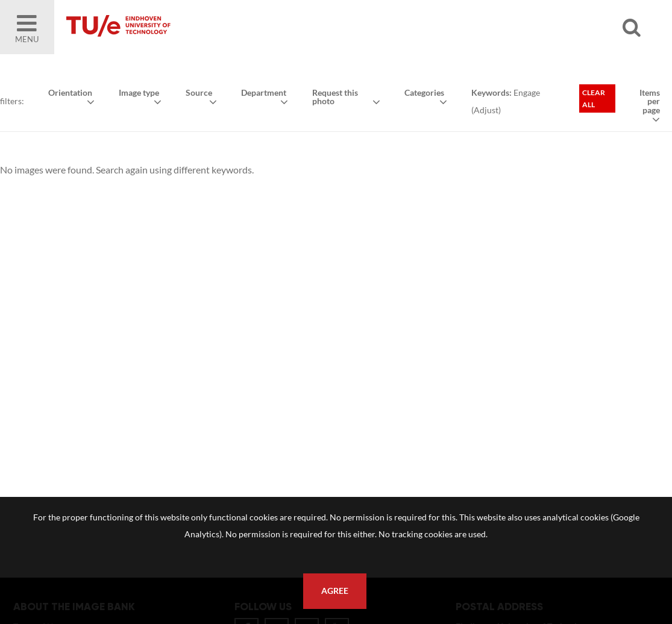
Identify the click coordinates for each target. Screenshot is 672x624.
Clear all (594, 98)
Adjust (486, 110)
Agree (335, 591)
